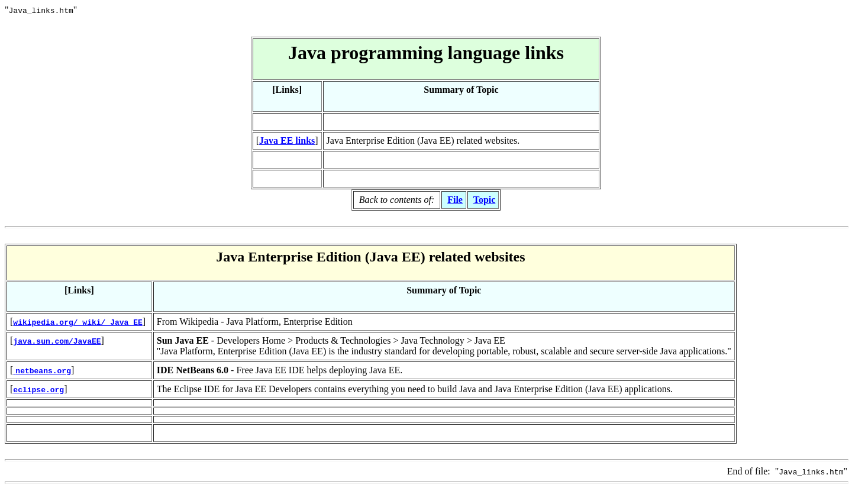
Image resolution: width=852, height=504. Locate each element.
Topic (485, 200)
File (455, 200)
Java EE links (287, 140)
